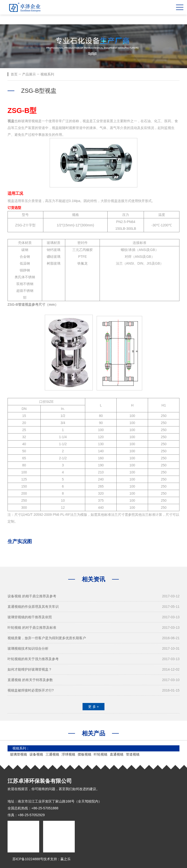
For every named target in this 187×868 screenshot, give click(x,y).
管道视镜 (133, 754)
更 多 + (93, 707)
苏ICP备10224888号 (28, 859)
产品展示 (29, 74)
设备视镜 (36, 754)
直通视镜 (117, 754)
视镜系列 (47, 74)
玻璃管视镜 (19, 754)
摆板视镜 (84, 754)
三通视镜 (52, 754)
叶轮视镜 (101, 754)
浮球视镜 (68, 754)
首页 (14, 74)
